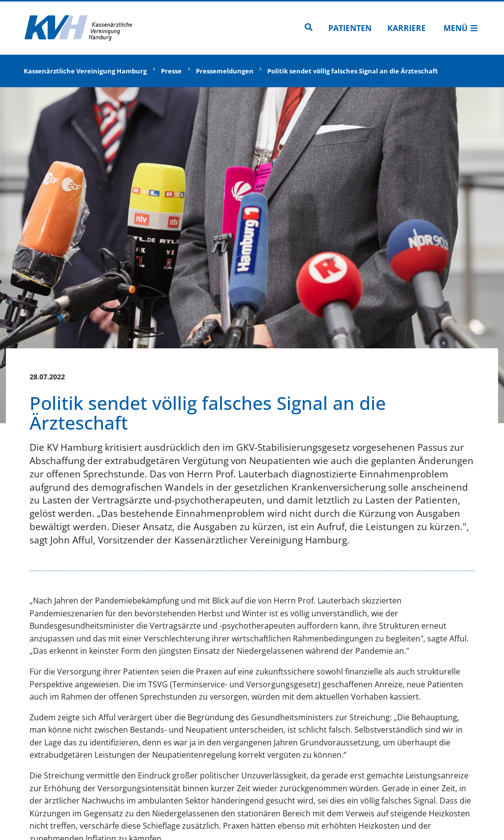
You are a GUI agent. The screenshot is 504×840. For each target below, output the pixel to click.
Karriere (407, 28)
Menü (461, 28)
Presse (171, 71)
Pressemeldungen (225, 71)
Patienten (350, 28)
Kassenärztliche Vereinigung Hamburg (85, 71)
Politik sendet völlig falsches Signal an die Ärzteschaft (353, 71)
